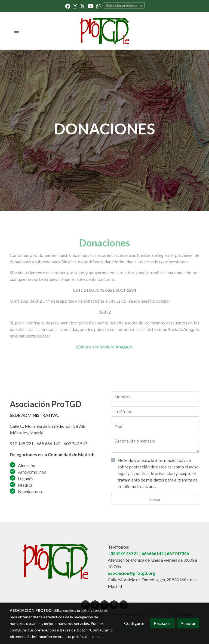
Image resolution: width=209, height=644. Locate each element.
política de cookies (88, 637)
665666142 (153, 553)
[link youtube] (91, 6)
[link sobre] (56, 561)
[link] (105, 31)
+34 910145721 (123, 553)
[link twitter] (83, 6)
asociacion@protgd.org (132, 573)
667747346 (178, 553)
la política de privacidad (153, 473)
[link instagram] (75, 6)
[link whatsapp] (98, 6)
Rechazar (162, 623)
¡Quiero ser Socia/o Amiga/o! (105, 347)
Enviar (155, 499)
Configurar (134, 623)
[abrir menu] (16, 31)
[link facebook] (68, 6)
